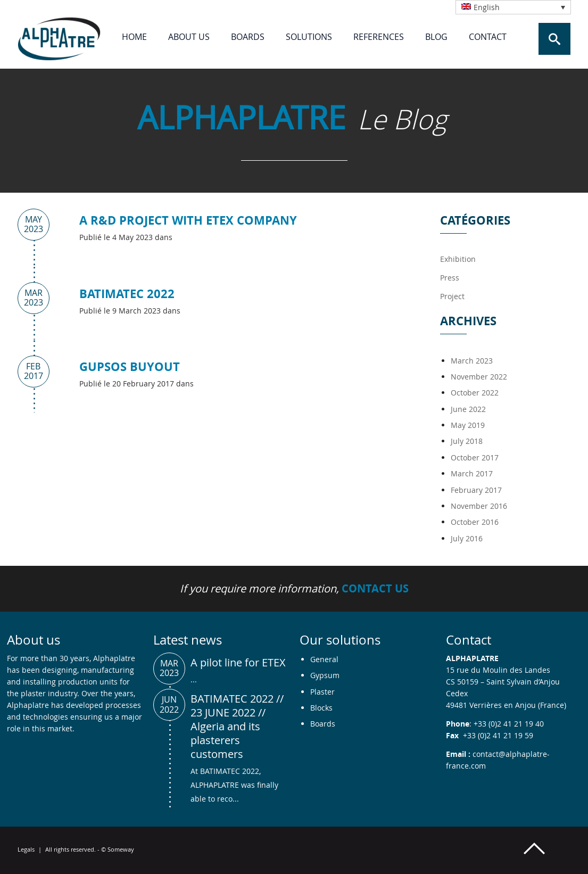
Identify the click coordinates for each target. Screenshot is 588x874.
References (379, 37)
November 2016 (479, 506)
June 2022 (468, 409)
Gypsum (325, 675)
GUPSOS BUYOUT (130, 366)
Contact (488, 37)
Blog (436, 37)
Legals (26, 849)
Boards (248, 37)
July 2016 (467, 538)
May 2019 (468, 425)
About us (189, 37)
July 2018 (467, 441)
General (324, 659)
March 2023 (472, 361)
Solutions (309, 37)
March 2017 (472, 473)
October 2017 (475, 457)
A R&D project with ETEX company (188, 220)
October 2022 (475, 393)
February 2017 (476, 490)
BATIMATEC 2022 (127, 294)
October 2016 (475, 522)
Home (134, 37)
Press (450, 278)
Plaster (322, 692)
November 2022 (479, 377)
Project (452, 296)
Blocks (321, 708)
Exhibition (458, 259)
